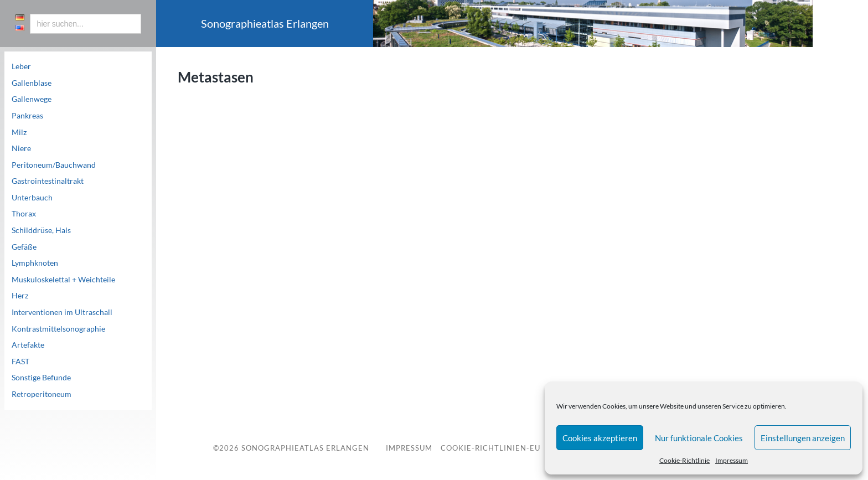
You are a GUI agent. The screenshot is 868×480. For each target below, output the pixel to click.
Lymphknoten (35, 263)
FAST (20, 362)
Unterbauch (32, 198)
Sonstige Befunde (41, 378)
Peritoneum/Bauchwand (54, 165)
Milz (19, 132)
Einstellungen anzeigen (803, 438)
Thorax (24, 214)
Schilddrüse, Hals (41, 230)
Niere (21, 148)
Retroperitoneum (42, 394)
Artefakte (28, 345)
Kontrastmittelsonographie (58, 329)
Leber (21, 66)
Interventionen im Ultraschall (62, 312)
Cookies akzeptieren (600, 438)
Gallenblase (32, 83)
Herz (20, 296)
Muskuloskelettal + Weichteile (63, 280)
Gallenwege (32, 99)
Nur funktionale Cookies (699, 438)
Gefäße (24, 247)
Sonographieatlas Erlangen (305, 448)
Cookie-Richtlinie (684, 460)
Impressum (732, 460)
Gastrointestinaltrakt (48, 181)
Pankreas (27, 116)
